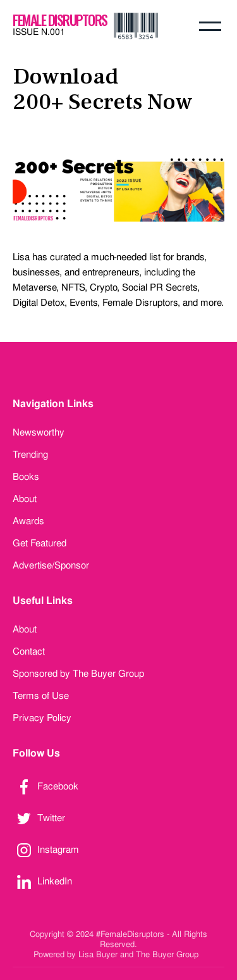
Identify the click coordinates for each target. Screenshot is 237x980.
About (25, 499)
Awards (28, 521)
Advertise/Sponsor (51, 565)
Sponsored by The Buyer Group (78, 674)
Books (26, 477)
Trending (30, 455)
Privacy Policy (42, 718)
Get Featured (39, 543)
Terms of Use (41, 696)
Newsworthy (39, 432)
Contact (29, 651)
